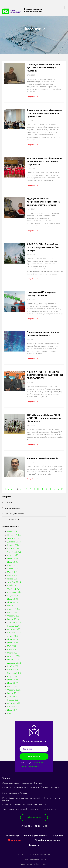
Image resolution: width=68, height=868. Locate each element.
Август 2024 (13, 596)
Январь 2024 (13, 619)
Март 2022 (12, 686)
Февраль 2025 (14, 575)
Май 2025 (12, 565)
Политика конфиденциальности (34, 859)
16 (58, 489)
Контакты (34, 845)
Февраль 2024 (14, 616)
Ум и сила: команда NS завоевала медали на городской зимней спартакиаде (44, 161)
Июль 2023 (13, 639)
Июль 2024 (13, 599)
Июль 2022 (13, 680)
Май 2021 (12, 713)
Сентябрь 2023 (14, 633)
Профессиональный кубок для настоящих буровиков (43, 334)
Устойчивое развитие (48, 840)
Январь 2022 (13, 693)
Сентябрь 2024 (14, 592)
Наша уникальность (36, 836)
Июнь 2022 (13, 683)
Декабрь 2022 (14, 663)
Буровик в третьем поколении (42, 458)
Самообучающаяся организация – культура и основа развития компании (45, 68)
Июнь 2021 (12, 710)
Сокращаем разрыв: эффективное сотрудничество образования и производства (45, 113)
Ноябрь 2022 (13, 666)
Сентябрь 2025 (14, 552)
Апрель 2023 (13, 649)
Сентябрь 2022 (14, 673)
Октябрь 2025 (14, 549)
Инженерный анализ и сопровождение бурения (24, 805)
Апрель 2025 (13, 569)
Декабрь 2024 (14, 582)
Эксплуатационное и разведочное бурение (22, 783)
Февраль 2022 (14, 690)
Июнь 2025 (13, 562)
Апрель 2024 (13, 609)
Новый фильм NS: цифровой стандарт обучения (41, 294)
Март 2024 (12, 612)
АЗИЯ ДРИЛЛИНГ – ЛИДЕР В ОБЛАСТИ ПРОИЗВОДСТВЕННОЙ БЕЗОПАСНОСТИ (45, 375)
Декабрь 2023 (14, 623)
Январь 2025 (13, 579)
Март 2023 (12, 653)
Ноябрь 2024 (13, 586)
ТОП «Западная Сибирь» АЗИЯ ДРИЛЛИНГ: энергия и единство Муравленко (44, 418)
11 (38, 489)
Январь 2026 (13, 538)
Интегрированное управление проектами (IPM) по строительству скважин (32, 799)
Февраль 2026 (14, 535)
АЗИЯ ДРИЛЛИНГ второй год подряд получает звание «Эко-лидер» (43, 247)
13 (46, 489)
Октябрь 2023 (14, 629)
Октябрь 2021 (14, 703)
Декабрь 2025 (14, 542)
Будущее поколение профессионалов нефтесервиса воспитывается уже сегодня (43, 202)
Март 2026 (12, 532)
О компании (12, 836)
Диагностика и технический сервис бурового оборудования (29, 809)
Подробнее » (32, 97)
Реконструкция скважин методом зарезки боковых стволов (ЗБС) (32, 787)
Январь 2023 (13, 660)
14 (50, 489)
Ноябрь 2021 (13, 700)
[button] (34, 818)
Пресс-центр (15, 840)
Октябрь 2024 (14, 589)
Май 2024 (12, 606)
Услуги (6, 778)
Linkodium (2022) (41, 864)
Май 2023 (12, 646)
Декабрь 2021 (14, 697)
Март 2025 (12, 572)
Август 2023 (13, 636)
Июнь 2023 (13, 643)
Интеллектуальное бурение (15, 793)
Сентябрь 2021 (14, 707)
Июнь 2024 (13, 602)
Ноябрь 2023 (13, 626)
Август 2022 (13, 676)
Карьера (58, 836)
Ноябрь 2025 (13, 545)
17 (62, 489)
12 (42, 489)
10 (34, 489)
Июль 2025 (13, 559)
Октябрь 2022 (14, 670)
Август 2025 (13, 555)
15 (54, 489)
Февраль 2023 (14, 656)
